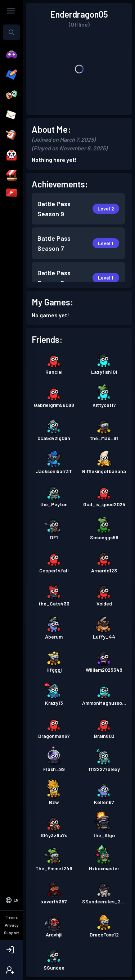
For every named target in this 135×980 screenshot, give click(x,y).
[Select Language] (12, 930)
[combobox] (12, 32)
